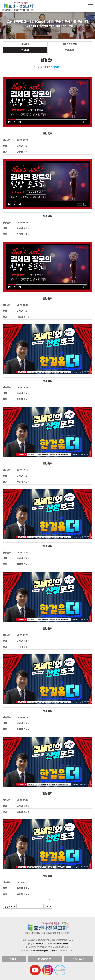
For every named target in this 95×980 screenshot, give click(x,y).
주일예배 (25, 44)
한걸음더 (25, 50)
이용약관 (14, 959)
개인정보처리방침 (45, 959)
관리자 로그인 (78, 959)
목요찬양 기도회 (70, 44)
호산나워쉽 (70, 50)
